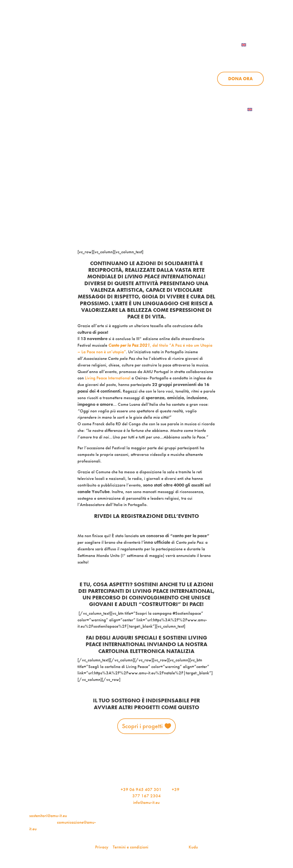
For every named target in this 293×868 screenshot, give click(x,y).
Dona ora (240, 79)
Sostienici (252, 55)
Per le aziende (245, 22)
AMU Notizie (138, 22)
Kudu (193, 847)
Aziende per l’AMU (220, 91)
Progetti (188, 55)
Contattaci (207, 45)
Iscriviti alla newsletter (217, 109)
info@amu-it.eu (146, 802)
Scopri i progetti (142, 726)
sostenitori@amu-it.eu (48, 816)
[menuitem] (250, 45)
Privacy (102, 847)
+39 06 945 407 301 (141, 790)
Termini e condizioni (131, 847)
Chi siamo (151, 55)
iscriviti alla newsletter (191, 22)
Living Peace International (108, 378)
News (219, 55)
